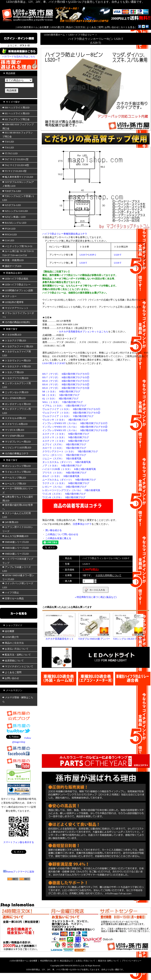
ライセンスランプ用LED (16, 472)
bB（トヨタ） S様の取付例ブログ (61, 395)
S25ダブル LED (12, 205)
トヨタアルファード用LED (18, 346)
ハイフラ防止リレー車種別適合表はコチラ (65, 234)
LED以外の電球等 (13, 302)
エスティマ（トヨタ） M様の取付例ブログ (66, 434)
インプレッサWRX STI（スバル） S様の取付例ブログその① (75, 423)
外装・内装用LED (13, 260)
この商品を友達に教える (58, 538)
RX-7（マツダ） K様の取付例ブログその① (66, 374)
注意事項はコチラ (82, 524)
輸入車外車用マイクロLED (18, 177)
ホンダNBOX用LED (14, 398)
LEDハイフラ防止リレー (16, 285)
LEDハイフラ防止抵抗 (15, 279)
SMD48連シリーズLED (15, 542)
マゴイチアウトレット (15, 308)
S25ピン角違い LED (14, 217)
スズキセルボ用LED (14, 418)
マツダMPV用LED (13, 436)
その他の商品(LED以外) (16, 322)
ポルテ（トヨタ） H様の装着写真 (61, 476)
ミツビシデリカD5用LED (17, 448)
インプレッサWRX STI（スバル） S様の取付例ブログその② (75, 427)
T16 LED (8, 148)
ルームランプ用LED (14, 484)
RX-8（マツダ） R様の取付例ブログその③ (66, 388)
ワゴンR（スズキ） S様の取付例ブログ (64, 497)
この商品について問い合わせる (62, 534)
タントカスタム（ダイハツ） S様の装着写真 (67, 462)
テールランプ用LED (14, 478)
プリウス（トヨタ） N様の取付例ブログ (64, 473)
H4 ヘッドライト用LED (16, 108)
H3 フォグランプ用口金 (16, 119)
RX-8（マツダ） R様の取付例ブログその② (66, 384)
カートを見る (128, 27)
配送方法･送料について (109, 961)
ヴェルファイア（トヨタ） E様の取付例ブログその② (71, 413)
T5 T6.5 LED (10, 153)
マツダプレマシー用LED (16, 442)
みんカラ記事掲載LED (15, 536)
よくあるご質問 (95, 27)
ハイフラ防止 (11, 593)
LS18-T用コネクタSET (54, 363)
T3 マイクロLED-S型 (14, 171)
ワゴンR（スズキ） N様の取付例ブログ (64, 494)
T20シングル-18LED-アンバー (129, 639)
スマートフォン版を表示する (19, 842)
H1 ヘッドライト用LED (16, 113)
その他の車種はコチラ (15, 453)
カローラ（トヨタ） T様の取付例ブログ (64, 448)
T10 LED (8, 142)
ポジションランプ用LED (16, 466)
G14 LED (8, 240)
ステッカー (10, 296)
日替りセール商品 (13, 598)
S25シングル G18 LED (15, 211)
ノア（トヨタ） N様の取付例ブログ (62, 466)
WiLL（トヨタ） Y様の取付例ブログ (63, 402)
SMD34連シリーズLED (15, 548)
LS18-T (83, 255)
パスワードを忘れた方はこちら (19, 56)
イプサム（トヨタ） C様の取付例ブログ (64, 406)
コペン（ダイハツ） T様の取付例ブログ (64, 455)
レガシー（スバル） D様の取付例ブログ (64, 487)
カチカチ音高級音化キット (60, 639)
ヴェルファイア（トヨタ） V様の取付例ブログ (68, 416)
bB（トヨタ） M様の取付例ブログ (61, 392)
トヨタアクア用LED (14, 341)
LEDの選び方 (58, 27)
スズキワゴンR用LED (15, 424)
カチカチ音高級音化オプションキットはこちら (84, 332)
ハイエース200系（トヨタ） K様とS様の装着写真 (69, 469)
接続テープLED (12, 266)
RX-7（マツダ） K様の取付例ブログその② (66, 377)
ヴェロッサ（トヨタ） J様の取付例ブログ (65, 420)
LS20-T (118, 255)
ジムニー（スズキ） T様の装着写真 (62, 459)
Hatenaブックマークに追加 (19, 872)
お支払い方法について (15, 649)
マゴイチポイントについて (18, 666)
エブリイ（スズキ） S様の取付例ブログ (64, 444)
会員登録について (13, 661)
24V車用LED (10, 522)
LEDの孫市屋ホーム (27, 27)
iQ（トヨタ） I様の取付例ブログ (60, 399)
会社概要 (44, 27)
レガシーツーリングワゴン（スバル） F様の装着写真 (71, 490)
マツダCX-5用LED (13, 430)
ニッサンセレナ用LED (15, 392)
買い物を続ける (54, 530)
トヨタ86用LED (12, 335)
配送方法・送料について (17, 655)
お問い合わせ (112, 27)
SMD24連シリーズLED (15, 554)
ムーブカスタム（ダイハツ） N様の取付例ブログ (69, 480)
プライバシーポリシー (132, 961)
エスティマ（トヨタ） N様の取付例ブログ (66, 437)
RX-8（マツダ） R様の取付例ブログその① (66, 381)
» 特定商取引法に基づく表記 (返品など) (96, 597)
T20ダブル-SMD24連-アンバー (94, 639)
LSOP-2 (92, 255)
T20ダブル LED (12, 191)
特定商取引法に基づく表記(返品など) (57, 961)
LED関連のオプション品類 (18, 290)
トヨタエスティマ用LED (16, 366)
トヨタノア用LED (13, 372)
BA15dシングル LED (14, 223)
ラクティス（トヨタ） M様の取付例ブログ (66, 483)
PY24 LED (9, 229)
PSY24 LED (10, 235)
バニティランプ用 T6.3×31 (17, 246)
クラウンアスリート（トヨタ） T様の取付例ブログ (70, 451)
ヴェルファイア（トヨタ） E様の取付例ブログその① (71, 409)
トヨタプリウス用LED (15, 378)
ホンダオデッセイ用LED (16, 404)
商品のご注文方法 (75, 27)
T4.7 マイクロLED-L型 (15, 159)
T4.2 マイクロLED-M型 (16, 165)
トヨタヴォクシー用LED (16, 361)
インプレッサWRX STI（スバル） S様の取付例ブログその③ (75, 430)
